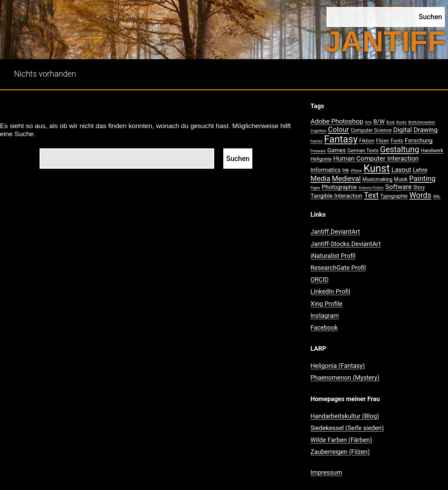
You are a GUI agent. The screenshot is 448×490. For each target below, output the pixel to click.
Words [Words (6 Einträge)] (420, 195)
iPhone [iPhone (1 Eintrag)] (356, 171)
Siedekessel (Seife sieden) (347, 428)
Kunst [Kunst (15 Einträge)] (377, 168)
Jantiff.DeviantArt (335, 232)
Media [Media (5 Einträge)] (320, 178)
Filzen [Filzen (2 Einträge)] (383, 141)
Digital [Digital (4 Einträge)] (403, 130)
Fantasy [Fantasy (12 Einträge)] (341, 139)
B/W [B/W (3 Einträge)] (379, 121)
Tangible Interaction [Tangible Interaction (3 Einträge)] (336, 196)
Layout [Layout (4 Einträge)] (401, 170)
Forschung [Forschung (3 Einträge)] (419, 140)
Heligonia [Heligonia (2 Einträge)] (321, 159)
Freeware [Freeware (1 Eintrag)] (318, 151)
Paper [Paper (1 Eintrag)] (315, 188)
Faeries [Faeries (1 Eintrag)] (317, 141)
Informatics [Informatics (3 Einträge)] (325, 170)
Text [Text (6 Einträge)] (371, 195)
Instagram (325, 316)
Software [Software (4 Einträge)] (399, 187)
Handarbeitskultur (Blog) (345, 416)
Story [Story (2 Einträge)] (419, 187)
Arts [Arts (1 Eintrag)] (368, 122)
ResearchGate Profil (338, 268)
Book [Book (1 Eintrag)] (391, 122)
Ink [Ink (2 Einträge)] (346, 170)
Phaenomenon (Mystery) (345, 377)
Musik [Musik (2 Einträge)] (401, 179)
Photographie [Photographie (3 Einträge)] (339, 187)
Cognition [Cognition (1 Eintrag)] (318, 131)
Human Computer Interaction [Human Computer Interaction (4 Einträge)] (376, 158)
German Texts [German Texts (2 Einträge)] (363, 151)
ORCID (320, 279)
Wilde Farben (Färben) (341, 440)
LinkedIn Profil (330, 291)
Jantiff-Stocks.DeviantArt (346, 244)
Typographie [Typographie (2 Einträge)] (394, 196)
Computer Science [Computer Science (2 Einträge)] (371, 130)
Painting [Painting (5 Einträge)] (422, 178)
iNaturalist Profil (333, 256)
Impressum (326, 472)
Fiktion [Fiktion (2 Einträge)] (367, 141)
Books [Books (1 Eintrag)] (401, 122)
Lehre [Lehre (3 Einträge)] (420, 170)
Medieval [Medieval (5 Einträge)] (346, 178)
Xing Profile (327, 304)
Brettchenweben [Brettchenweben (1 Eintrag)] (422, 122)
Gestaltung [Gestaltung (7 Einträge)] (400, 150)
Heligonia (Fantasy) (338, 366)
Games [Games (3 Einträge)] (337, 150)
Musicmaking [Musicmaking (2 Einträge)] (377, 179)
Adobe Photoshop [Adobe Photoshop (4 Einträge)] (337, 121)
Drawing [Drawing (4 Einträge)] (425, 130)
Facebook (324, 327)
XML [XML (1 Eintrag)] (437, 197)
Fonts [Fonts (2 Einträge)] (397, 141)
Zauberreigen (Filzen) (340, 452)
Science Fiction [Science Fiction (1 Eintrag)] (371, 188)
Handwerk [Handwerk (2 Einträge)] (432, 151)
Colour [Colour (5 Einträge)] (338, 129)
